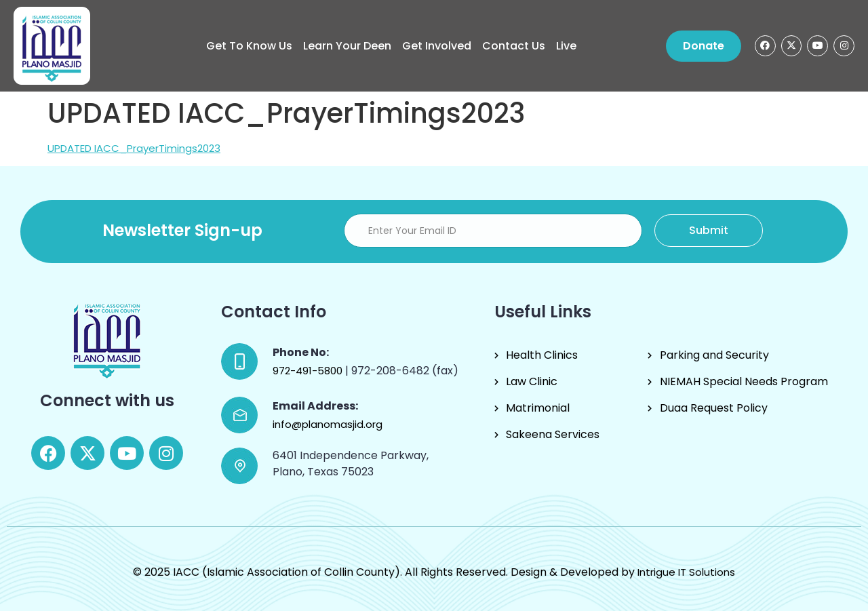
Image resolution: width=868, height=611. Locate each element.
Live (566, 46)
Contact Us (514, 46)
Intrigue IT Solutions (686, 572)
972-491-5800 (309, 371)
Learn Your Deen (347, 46)
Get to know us (249, 46)
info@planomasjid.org (328, 424)
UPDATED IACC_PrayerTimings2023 (134, 148)
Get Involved (437, 46)
